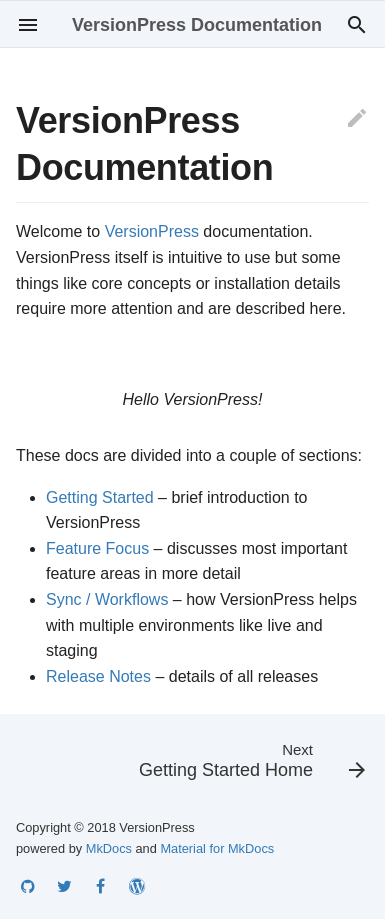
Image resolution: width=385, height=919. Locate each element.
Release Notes (98, 676)
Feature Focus (97, 548)
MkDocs (109, 848)
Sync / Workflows (107, 599)
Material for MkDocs (217, 848)
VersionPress (152, 231)
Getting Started (100, 497)
